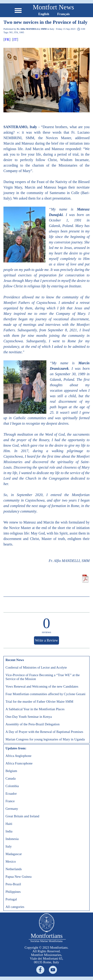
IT (15, 39)
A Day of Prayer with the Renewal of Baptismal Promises (44, 732)
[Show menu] (18, 10)
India (9, 831)
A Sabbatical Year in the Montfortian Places (35, 709)
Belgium (11, 771)
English (44, 14)
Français (63, 14)
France (10, 801)
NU (11, 32)
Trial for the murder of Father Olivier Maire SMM (39, 702)
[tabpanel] (47, 955)
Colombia (12, 786)
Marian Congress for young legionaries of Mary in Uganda (45, 739)
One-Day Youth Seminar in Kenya (29, 717)
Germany (12, 809)
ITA (16, 32)
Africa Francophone (19, 763)
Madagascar (14, 854)
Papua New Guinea (18, 877)
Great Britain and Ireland (22, 816)
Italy (9, 846)
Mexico (11, 861)
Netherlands (14, 869)
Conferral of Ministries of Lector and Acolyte (36, 667)
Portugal (11, 899)
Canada (11, 778)
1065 (22, 32)
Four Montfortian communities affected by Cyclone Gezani (45, 694)
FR (7, 39)
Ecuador (11, 794)
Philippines (13, 892)
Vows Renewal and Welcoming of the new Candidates (42, 686)
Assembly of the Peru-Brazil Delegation (32, 724)
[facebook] (40, 970)
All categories (15, 907)
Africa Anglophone (18, 756)
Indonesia (12, 839)
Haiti (9, 824)
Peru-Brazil (13, 884)
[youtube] (53, 970)
